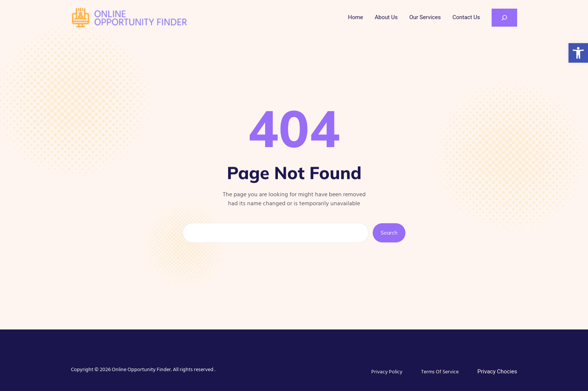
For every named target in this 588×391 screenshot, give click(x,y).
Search (389, 233)
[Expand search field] (504, 18)
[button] (578, 53)
